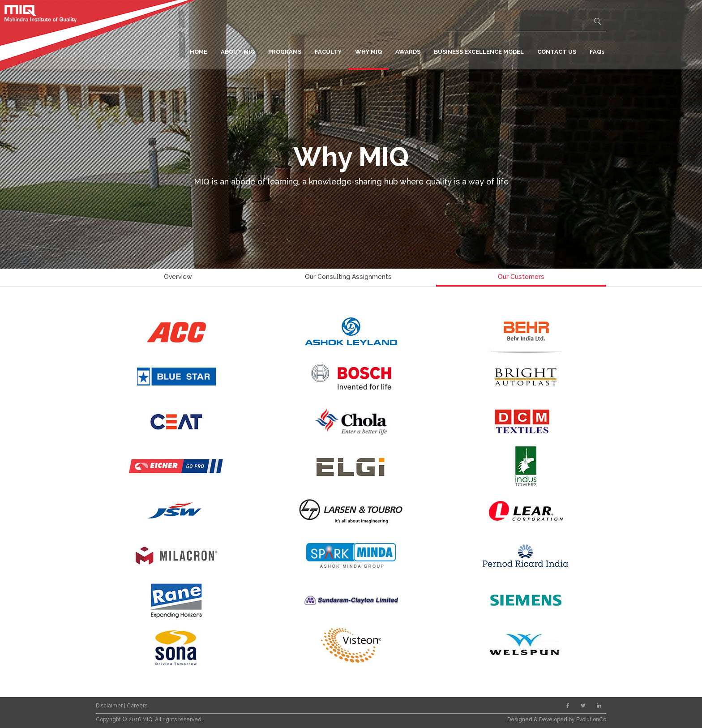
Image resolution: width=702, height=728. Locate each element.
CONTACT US (557, 52)
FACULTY (328, 52)
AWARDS (408, 52)
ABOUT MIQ (238, 52)
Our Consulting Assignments (348, 277)
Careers (137, 706)
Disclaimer (110, 706)
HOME (199, 52)
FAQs (597, 52)
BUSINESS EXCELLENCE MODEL (479, 52)
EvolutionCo (591, 719)
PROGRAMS (285, 52)
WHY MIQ (368, 52)
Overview (178, 277)
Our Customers (521, 277)
